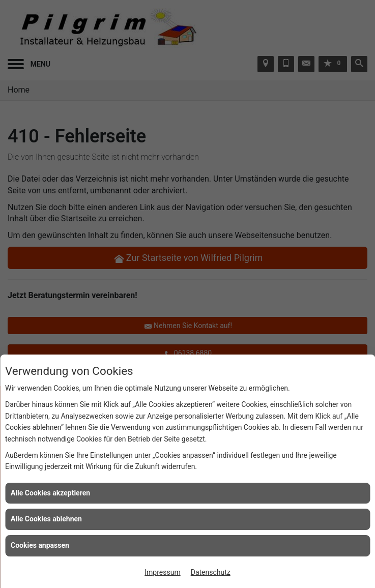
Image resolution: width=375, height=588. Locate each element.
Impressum (162, 572)
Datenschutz (211, 572)
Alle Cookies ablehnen (46, 519)
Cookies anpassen (40, 545)
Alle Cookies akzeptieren (50, 493)
